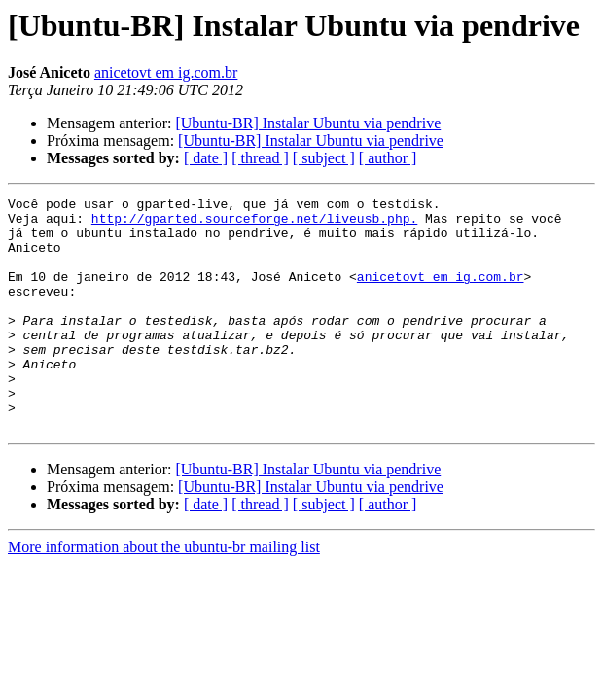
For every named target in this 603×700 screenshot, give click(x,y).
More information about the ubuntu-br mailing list (164, 594)
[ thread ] (260, 158)
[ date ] (206, 158)
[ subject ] (324, 158)
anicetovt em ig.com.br (166, 72)
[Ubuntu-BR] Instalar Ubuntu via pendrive (308, 123)
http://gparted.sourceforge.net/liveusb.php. (254, 224)
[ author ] (388, 158)
